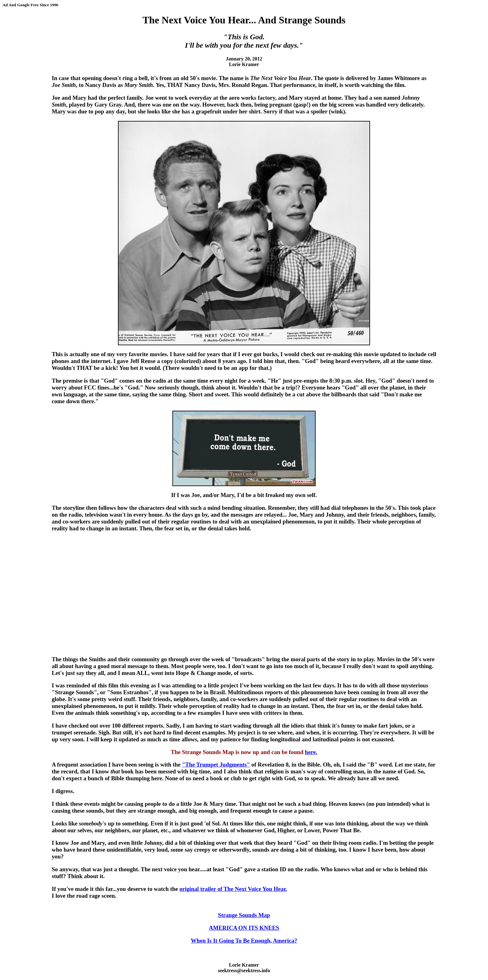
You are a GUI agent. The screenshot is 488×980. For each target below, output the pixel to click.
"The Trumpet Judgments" (216, 765)
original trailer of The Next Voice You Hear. (233, 889)
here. (311, 752)
